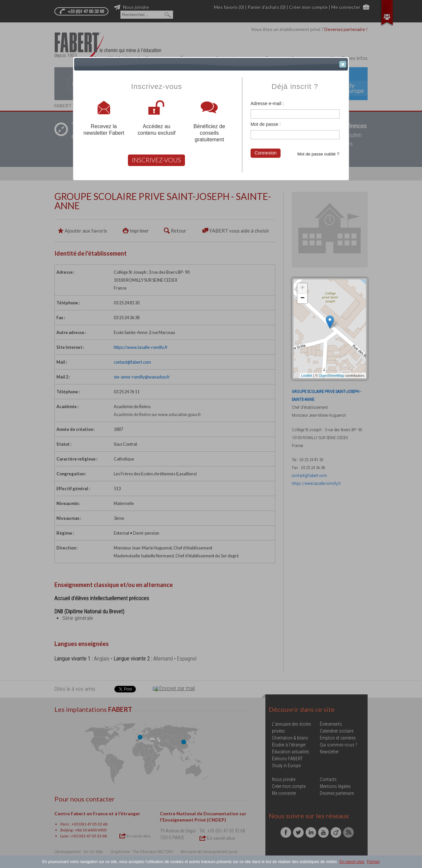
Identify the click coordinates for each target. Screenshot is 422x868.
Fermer (373, 862)
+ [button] (302, 288)
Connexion (266, 153)
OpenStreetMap (332, 376)
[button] (343, 64)
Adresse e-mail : (267, 103)
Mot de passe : (266, 124)
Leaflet (307, 376)
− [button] (302, 298)
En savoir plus (352, 862)
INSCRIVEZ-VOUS (156, 160)
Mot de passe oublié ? (318, 154)
